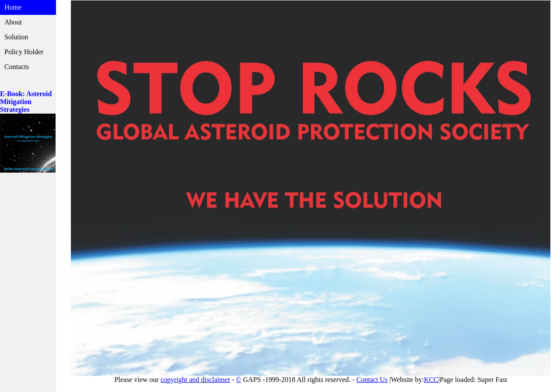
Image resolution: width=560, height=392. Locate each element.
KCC (431, 380)
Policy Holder (24, 52)
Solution (16, 37)
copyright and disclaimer (195, 380)
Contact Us (372, 380)
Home (13, 7)
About (13, 22)
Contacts (17, 67)
